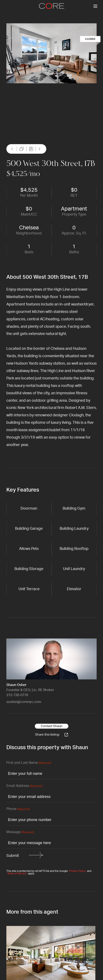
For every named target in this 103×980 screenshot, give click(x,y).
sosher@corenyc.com (24, 702)
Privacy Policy (77, 871)
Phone (18, 809)
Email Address (24, 786)
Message (20, 832)
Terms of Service (17, 874)
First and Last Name (29, 763)
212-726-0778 (17, 695)
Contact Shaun (52, 726)
